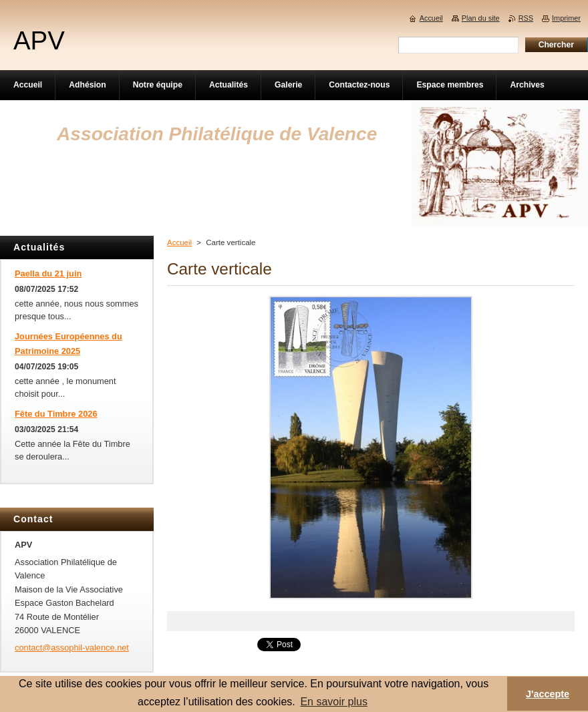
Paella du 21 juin (48, 274)
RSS (526, 18)
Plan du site (481, 18)
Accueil (179, 242)
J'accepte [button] (548, 694)
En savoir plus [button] (334, 702)
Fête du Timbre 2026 (56, 414)
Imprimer (566, 18)
